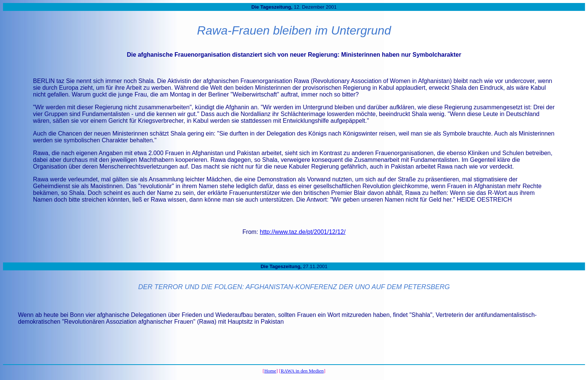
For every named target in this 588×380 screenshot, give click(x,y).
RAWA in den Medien (302, 371)
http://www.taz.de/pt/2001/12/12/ (303, 232)
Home (270, 371)
